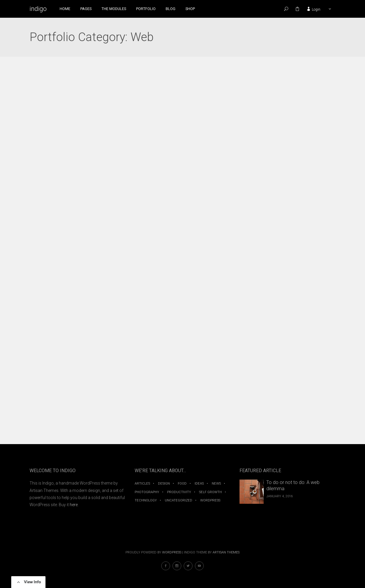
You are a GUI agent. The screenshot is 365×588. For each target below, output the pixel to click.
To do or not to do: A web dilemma (293, 485)
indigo (38, 9)
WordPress (172, 552)
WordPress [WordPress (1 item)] (210, 500)
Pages (86, 9)
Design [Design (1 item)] (164, 484)
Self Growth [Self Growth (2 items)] (210, 492)
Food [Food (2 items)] (182, 484)
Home (65, 9)
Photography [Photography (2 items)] (147, 492)
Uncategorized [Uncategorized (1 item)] (179, 500)
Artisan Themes (226, 552)
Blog (171, 9)
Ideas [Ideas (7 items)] (199, 484)
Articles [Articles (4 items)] (142, 484)
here (74, 505)
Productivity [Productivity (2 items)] (179, 492)
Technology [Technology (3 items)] (146, 500)
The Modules (114, 9)
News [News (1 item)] (216, 484)
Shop (190, 9)
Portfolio (146, 9)
